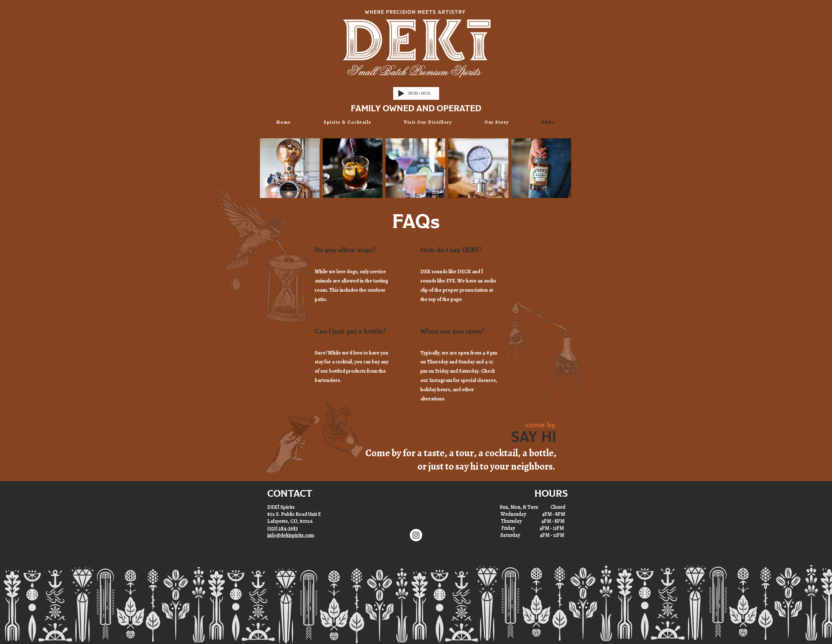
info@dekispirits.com (291, 535)
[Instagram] (416, 535)
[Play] (401, 93)
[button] (348, 122)
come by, (541, 425)
